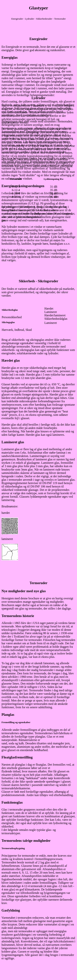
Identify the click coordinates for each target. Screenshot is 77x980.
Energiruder (38, 39)
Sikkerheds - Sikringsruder (38, 281)
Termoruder (38, 583)
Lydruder (38, 98)
